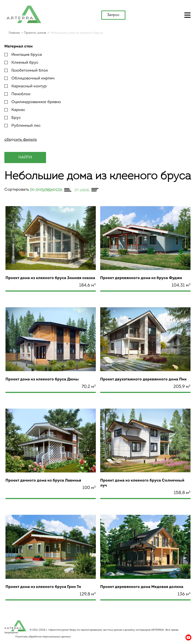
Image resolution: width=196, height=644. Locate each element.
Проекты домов (35, 33)
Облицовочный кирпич (29, 78)
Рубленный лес (22, 126)
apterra (24, 14)
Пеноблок (17, 94)
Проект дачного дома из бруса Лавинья (43, 481)
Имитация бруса (23, 55)
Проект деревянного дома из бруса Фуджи (141, 278)
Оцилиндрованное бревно (33, 102)
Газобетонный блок (26, 71)
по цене (82, 190)
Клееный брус (21, 63)
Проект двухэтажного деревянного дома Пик (143, 379)
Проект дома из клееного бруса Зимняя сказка (50, 278)
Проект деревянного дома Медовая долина (142, 587)
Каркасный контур (26, 86)
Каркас (15, 110)
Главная (14, 33)
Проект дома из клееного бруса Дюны (42, 379)
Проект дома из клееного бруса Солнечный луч (142, 483)
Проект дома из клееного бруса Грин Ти (43, 587)
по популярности (46, 190)
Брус (13, 118)
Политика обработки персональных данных (43, 637)
